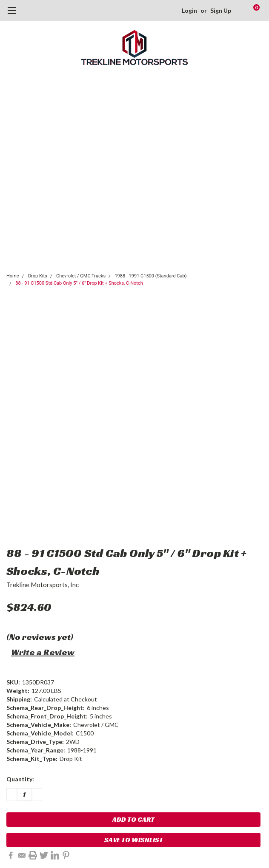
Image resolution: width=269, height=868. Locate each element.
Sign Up (221, 10)
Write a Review (43, 652)
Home (13, 276)
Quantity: (20, 779)
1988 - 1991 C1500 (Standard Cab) (150, 276)
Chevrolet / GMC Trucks (81, 276)
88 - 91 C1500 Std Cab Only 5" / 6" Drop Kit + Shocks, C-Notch (79, 283)
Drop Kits (38, 276)
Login (189, 10)
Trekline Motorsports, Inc (43, 585)
